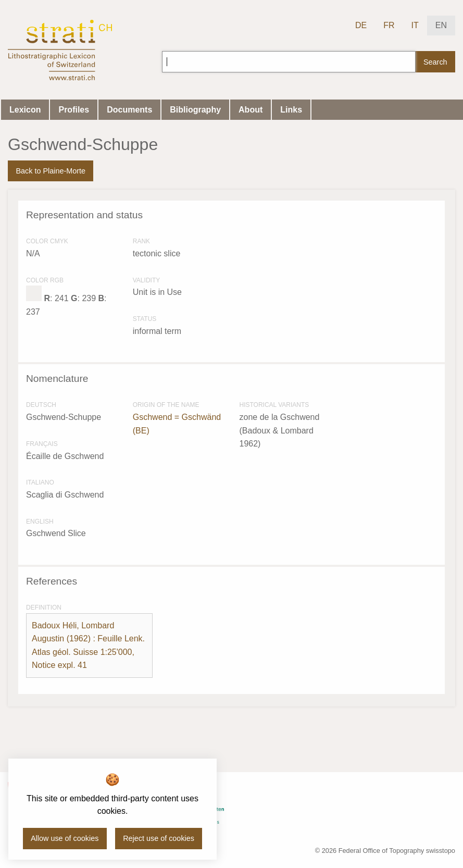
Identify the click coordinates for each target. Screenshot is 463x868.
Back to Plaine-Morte (51, 171)
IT (415, 25)
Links (291, 110)
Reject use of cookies (159, 838)
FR (389, 25)
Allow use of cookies (65, 838)
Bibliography (195, 110)
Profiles (74, 110)
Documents (129, 110)
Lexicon (25, 110)
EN (441, 25)
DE (361, 25)
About (251, 110)
